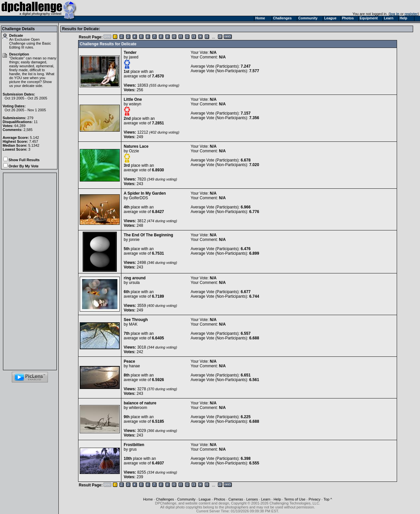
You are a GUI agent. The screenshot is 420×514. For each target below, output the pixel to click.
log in (395, 14)
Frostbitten (134, 445)
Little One (133, 99)
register (411, 14)
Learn (266, 499)
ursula (134, 283)
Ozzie (134, 151)
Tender (130, 53)
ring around (135, 278)
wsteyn (135, 104)
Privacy (314, 499)
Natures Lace (136, 146)
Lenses (252, 499)
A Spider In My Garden (145, 193)
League (205, 499)
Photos (220, 499)
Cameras (236, 499)
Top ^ (328, 499)
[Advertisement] (30, 271)
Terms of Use (295, 499)
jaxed (134, 57)
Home (148, 499)
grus (133, 449)
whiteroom (138, 408)
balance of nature (140, 403)
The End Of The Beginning (148, 235)
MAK (133, 324)
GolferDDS (138, 198)
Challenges (165, 499)
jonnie (134, 240)
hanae (134, 366)
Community (186, 499)
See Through (136, 320)
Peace (129, 361)
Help (277, 499)
